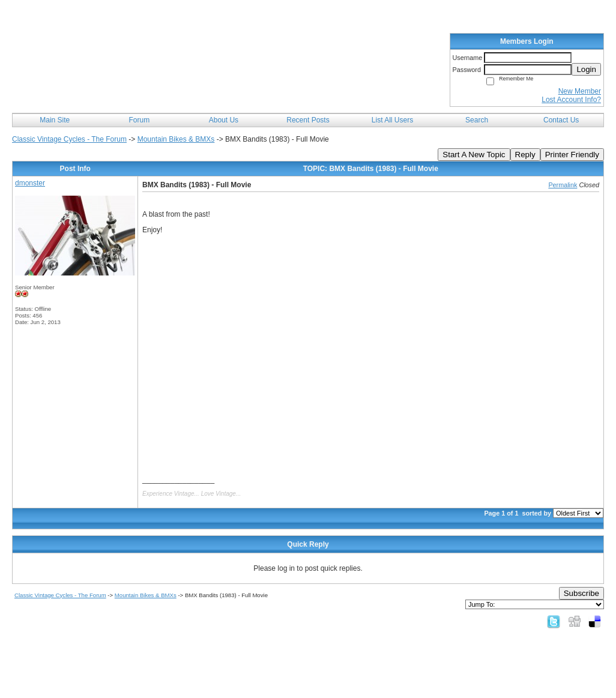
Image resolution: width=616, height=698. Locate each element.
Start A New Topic (474, 155)
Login (586, 69)
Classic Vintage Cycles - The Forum (69, 139)
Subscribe (581, 593)
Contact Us (561, 120)
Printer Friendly (572, 155)
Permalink (563, 185)
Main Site (55, 120)
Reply (525, 155)
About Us (224, 120)
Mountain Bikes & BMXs (176, 139)
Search (477, 120)
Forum (140, 120)
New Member (580, 91)
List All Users (392, 120)
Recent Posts (308, 120)
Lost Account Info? (571, 100)
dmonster (30, 183)
